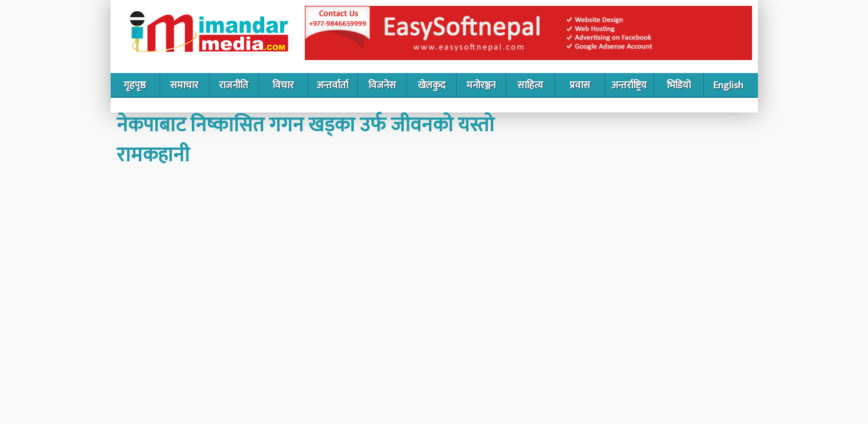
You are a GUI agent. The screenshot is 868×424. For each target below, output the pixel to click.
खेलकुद (432, 85)
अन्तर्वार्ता (332, 85)
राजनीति (234, 85)
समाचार (184, 85)
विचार (283, 85)
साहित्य (530, 85)
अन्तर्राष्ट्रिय (629, 85)
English (728, 85)
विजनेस (382, 85)
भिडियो (679, 85)
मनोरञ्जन (481, 85)
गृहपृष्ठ (135, 85)
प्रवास (580, 85)
